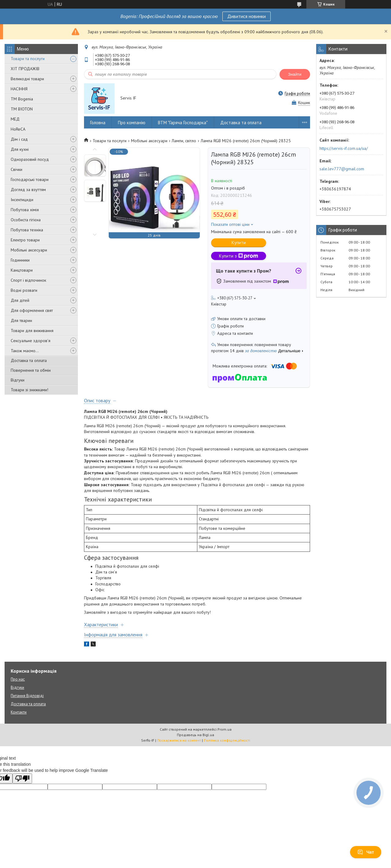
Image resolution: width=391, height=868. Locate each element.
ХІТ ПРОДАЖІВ (25, 69)
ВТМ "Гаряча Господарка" (183, 123)
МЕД (15, 119)
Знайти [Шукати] (295, 74)
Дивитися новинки (247, 16)
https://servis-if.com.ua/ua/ (344, 148)
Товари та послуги (28, 59)
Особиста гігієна (26, 220)
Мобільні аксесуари (29, 250)
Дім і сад (19, 139)
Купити (239, 242)
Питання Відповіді (27, 696)
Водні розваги (24, 290)
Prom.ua (225, 729)
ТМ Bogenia (22, 99)
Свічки (16, 169)
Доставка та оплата (29, 360)
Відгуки (18, 380)
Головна (98, 123)
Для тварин (21, 320)
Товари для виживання (32, 331)
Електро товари (25, 240)
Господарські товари (30, 179)
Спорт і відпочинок (28, 280)
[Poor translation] (22, 778)
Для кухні (20, 149)
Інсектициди (22, 200)
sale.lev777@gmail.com (342, 169)
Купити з (239, 256)
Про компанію (132, 123)
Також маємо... (25, 351)
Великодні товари (27, 79)
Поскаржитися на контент (179, 740)
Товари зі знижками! (29, 390)
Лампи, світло (184, 141)
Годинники (20, 260)
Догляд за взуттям (28, 190)
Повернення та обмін (31, 370)
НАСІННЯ (19, 89)
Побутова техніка (27, 230)
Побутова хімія (25, 210)
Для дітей (20, 300)
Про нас (18, 679)
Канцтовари (22, 270)
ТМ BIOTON (22, 109)
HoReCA (18, 129)
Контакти (19, 712)
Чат (366, 852)
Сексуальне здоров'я (31, 341)
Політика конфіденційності (227, 740)
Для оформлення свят (32, 310)
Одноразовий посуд (30, 159)
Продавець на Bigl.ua (195, 735)
